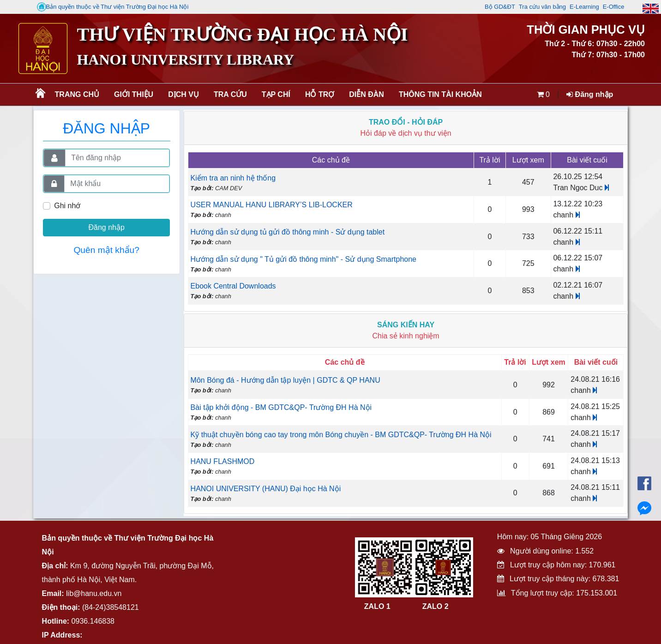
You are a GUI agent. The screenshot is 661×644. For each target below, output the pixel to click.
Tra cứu (230, 94)
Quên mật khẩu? (106, 250)
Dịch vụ (183, 94)
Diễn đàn (367, 94)
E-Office (614, 7)
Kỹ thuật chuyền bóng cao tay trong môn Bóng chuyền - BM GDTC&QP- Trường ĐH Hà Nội (341, 435)
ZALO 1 (377, 606)
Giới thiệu (134, 94)
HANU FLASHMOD (223, 461)
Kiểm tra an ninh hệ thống (233, 178)
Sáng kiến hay (406, 325)
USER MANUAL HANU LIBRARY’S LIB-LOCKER (272, 205)
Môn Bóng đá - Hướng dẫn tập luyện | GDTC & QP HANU (285, 380)
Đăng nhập (590, 94)
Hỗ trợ (320, 94)
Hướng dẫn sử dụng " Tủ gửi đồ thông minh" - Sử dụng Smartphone (303, 259)
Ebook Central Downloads (233, 286)
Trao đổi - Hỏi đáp (406, 122)
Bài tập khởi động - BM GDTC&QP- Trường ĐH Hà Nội (281, 407)
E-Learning (584, 7)
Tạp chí (276, 94)
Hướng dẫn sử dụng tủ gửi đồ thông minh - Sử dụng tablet (288, 232)
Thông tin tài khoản (440, 94)
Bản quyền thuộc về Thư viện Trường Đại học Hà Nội (113, 7)
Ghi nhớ (67, 206)
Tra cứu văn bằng (542, 7)
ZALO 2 (436, 606)
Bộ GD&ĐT (500, 7)
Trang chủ (77, 94)
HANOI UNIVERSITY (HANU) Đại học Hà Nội (266, 489)
